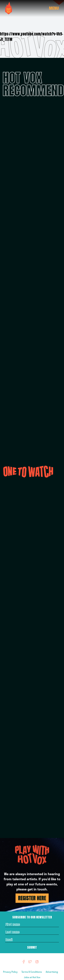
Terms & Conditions (32, 972)
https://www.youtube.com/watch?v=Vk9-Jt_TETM (32, 37)
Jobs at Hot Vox (32, 977)
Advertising (52, 972)
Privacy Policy (11, 972)
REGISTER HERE (32, 898)
